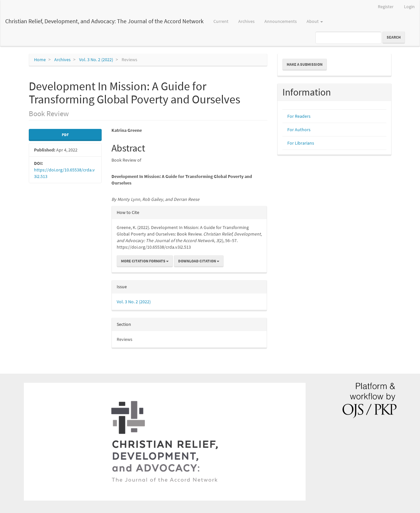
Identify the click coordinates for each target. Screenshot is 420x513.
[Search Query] (348, 38)
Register (386, 7)
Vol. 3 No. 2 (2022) (96, 60)
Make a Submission (305, 64)
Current (221, 21)
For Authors (299, 130)
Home (40, 60)
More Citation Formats (145, 261)
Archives (246, 21)
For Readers (299, 116)
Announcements (281, 21)
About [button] (315, 21)
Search (394, 37)
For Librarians (301, 143)
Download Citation (199, 261)
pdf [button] (65, 135)
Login (409, 7)
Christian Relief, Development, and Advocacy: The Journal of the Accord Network (104, 21)
